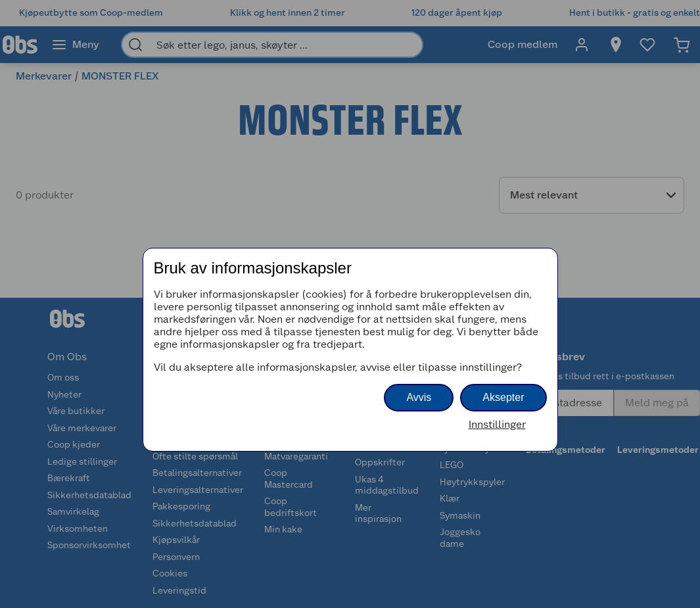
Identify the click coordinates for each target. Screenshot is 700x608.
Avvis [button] (419, 397)
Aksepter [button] (503, 397)
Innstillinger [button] (497, 424)
